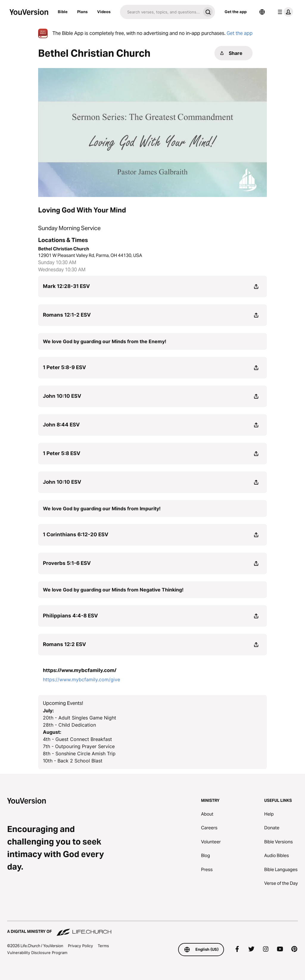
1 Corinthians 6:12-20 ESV (76, 534)
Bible (63, 12)
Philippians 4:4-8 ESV (70, 616)
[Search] (160, 12)
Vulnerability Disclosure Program (37, 953)
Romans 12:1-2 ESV (67, 315)
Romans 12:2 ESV (64, 644)
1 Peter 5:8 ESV (62, 453)
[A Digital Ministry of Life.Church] (152, 929)
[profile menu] (284, 12)
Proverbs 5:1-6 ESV (67, 563)
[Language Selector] (262, 12)
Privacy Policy (80, 946)
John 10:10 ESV (62, 396)
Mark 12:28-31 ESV (66, 286)
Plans (82, 12)
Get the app (236, 12)
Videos (104, 12)
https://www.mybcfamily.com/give (81, 679)
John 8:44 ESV (61, 425)
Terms (103, 946)
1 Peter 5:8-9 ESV (64, 367)
